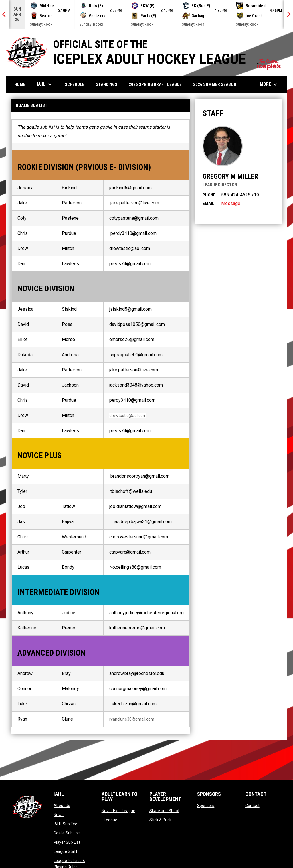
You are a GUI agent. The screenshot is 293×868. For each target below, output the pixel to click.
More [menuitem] (269, 84)
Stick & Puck (160, 820)
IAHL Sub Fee (65, 824)
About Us (62, 806)
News (59, 815)
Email (208, 204)
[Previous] (5, 14)
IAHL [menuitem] (45, 84)
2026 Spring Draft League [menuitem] (155, 84)
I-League (109, 820)
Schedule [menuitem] (75, 84)
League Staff (66, 851)
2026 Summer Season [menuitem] (215, 84)
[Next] (288, 14)
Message (231, 203)
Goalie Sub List (67, 833)
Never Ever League (118, 811)
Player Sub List (67, 842)
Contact (252, 806)
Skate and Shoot (164, 811)
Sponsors (206, 806)
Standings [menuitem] (107, 84)
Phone (209, 195)
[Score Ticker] (146, 14)
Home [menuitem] (20, 84)
